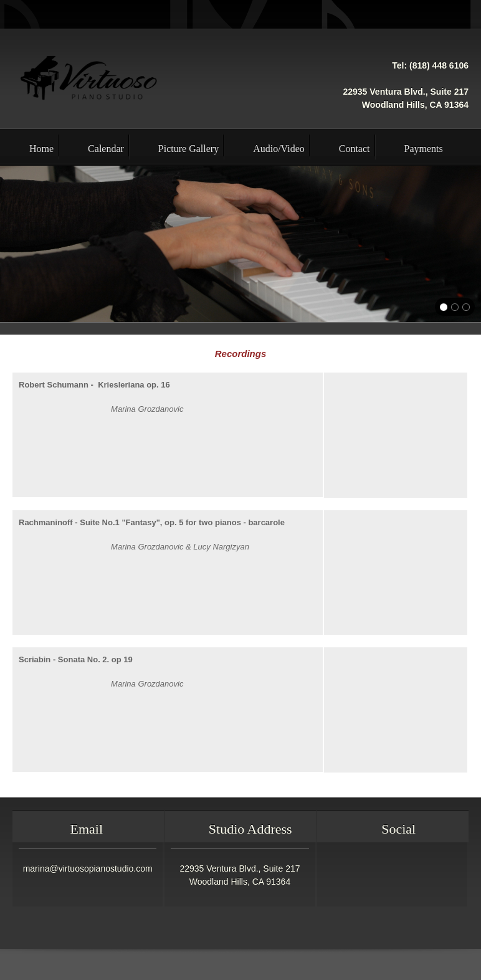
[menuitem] (29, 147)
